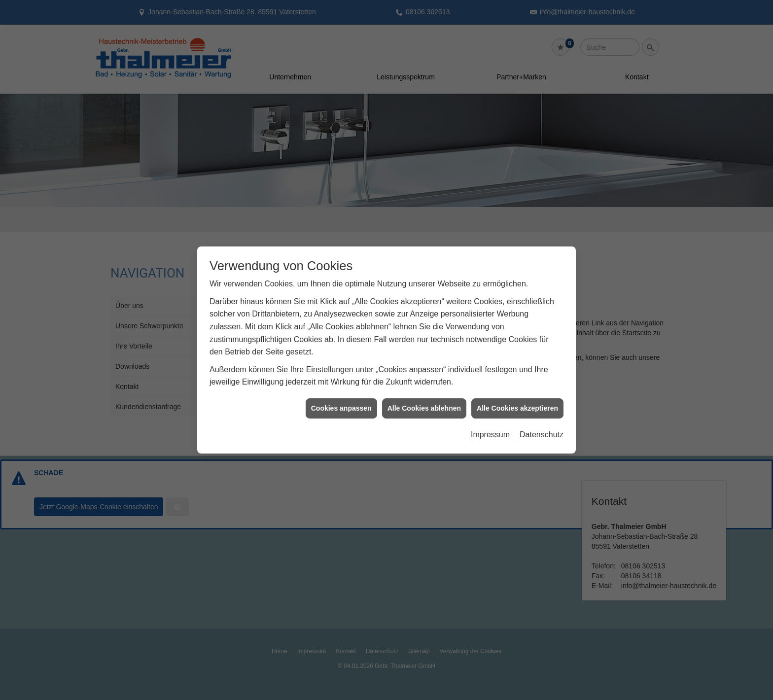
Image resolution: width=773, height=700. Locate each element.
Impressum (490, 430)
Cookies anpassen (341, 404)
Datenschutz (542, 430)
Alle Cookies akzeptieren (517, 404)
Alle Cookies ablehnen (424, 404)
